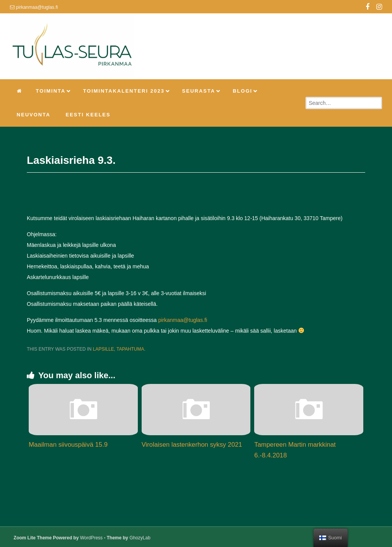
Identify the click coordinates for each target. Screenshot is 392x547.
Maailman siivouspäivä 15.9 (68, 445)
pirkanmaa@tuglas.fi (183, 320)
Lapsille (103, 349)
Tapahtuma (130, 349)
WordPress (91, 538)
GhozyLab (140, 538)
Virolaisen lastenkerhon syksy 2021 (192, 445)
